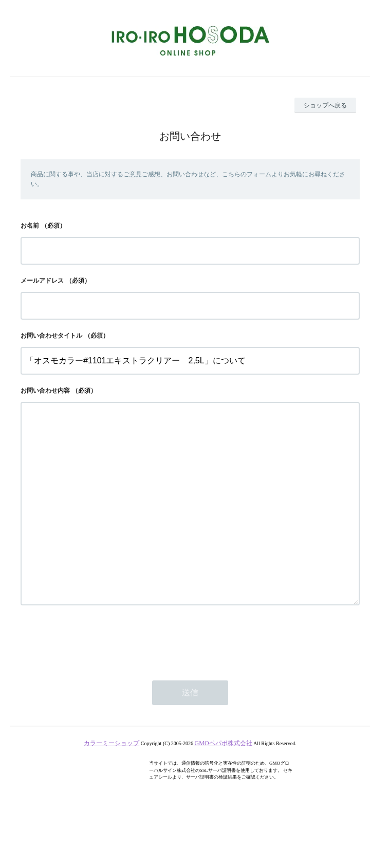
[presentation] (99, 681)
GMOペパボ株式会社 (224, 784)
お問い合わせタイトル (51, 336)
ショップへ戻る (325, 105)
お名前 (30, 226)
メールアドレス (42, 281)
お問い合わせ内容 (45, 391)
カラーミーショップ (112, 784)
